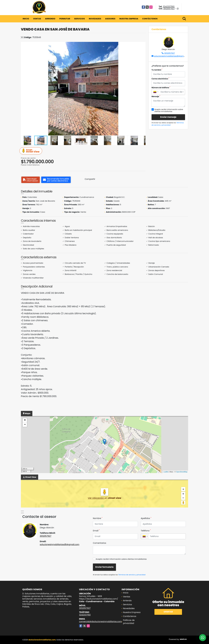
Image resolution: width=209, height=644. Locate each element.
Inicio (26, 19)
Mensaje (156, 96)
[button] (143, 44)
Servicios (79, 19)
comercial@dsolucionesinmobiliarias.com (100, 621)
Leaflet (166, 472)
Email (96, 531)
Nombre (98, 518)
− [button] (25, 425)
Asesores (110, 19)
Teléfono (146, 531)
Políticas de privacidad (129, 622)
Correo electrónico (160, 79)
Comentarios (99, 543)
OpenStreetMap (182, 472)
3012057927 (169, 9)
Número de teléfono (161, 88)
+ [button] (25, 420)
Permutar (65, 19)
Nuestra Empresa (129, 19)
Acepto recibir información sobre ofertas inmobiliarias (121, 559)
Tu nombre (157, 70)
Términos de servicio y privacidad (168, 124)
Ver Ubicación (96, 498)
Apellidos (146, 518)
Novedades (95, 19)
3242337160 (169, 7)
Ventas (37, 19)
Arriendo (50, 19)
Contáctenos (150, 19)
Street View (31, 151)
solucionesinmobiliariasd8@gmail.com (172, 56)
